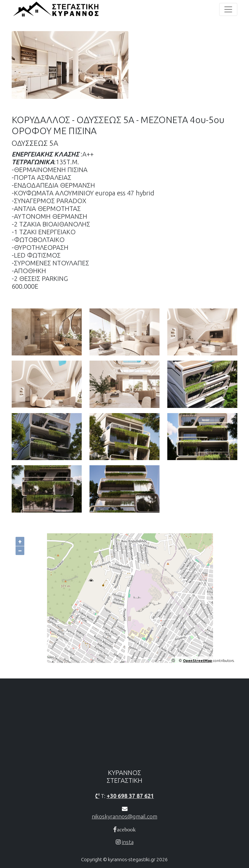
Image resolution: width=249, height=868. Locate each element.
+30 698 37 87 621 (130, 796)
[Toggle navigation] (228, 9)
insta (128, 842)
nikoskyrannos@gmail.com (124, 816)
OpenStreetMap (197, 661)
